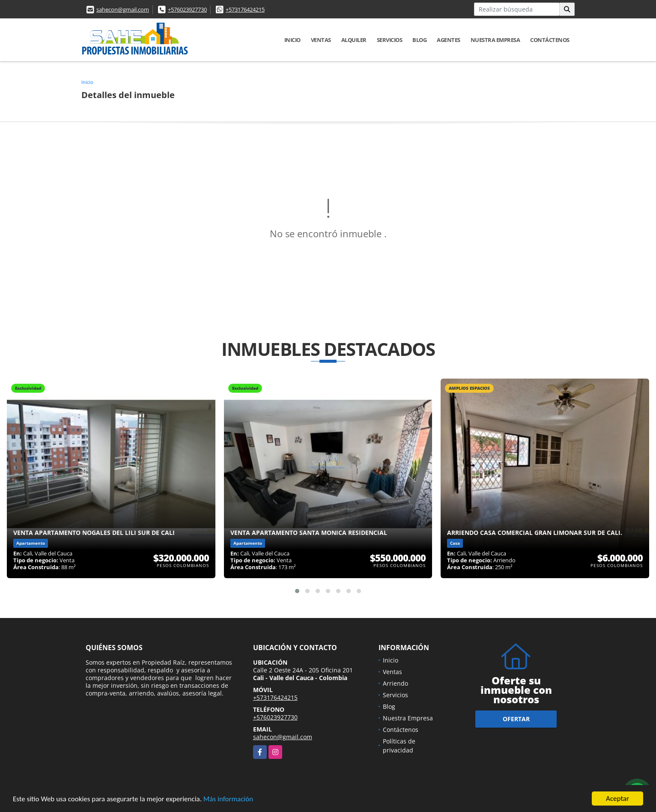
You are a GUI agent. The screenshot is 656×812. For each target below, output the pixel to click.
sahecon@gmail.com (123, 9)
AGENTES (449, 40)
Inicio (292, 40)
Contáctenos (550, 40)
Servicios (390, 40)
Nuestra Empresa (495, 40)
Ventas (321, 40)
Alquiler (354, 40)
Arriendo (395, 683)
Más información (228, 800)
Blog (419, 40)
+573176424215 (245, 9)
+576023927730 (187, 9)
